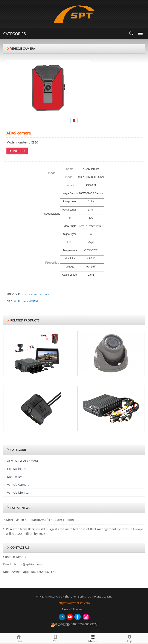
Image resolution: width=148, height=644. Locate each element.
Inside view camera (35, 294)
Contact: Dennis (15, 557)
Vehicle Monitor (18, 492)
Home (18, 638)
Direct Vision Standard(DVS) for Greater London (40, 520)
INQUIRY (17, 151)
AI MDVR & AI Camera (23, 461)
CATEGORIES (14, 34)
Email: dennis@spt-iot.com (22, 564)
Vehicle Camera (18, 485)
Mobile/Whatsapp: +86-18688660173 (29, 572)
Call (55, 638)
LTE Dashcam (17, 469)
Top (130, 638)
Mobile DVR (15, 477)
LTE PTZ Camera (26, 301)
